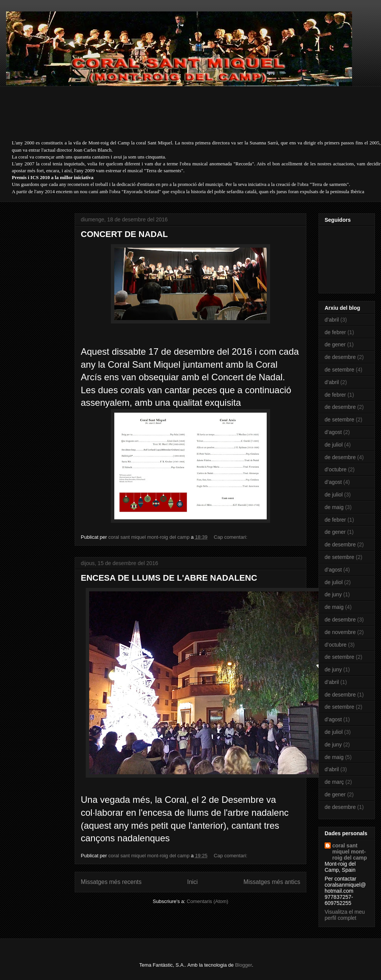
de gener (335, 344)
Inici (192, 882)
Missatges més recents (111, 882)
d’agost (333, 432)
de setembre (339, 370)
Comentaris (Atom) (207, 901)
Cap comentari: (231, 537)
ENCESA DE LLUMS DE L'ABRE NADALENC (169, 578)
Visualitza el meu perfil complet (345, 915)
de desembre (340, 357)
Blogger (243, 965)
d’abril (332, 320)
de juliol (334, 445)
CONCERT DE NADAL (124, 234)
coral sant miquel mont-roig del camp (350, 852)
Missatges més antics (272, 882)
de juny (333, 594)
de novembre (340, 632)
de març (334, 782)
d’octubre (336, 469)
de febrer (335, 332)
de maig (334, 507)
